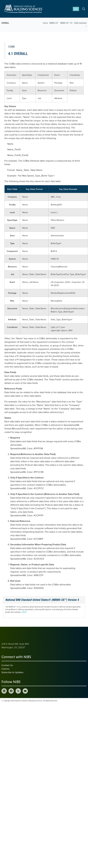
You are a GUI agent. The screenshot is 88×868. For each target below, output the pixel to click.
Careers (5, 669)
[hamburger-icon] (76, 9)
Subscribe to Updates (12, 672)
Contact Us (7, 665)
